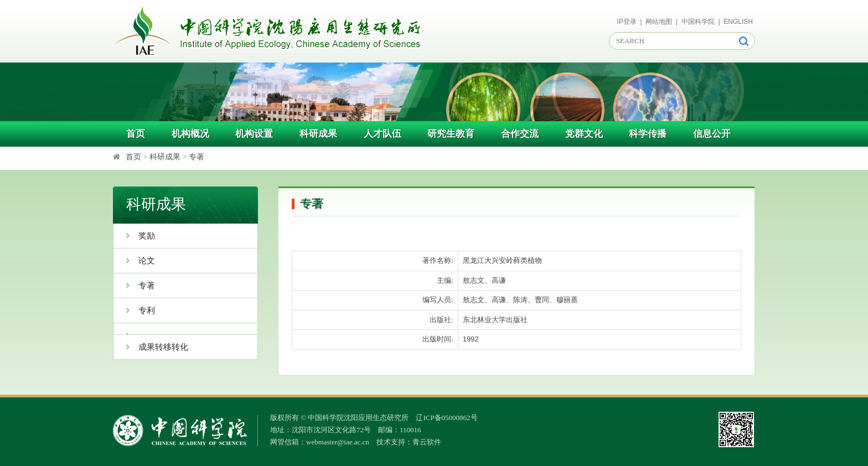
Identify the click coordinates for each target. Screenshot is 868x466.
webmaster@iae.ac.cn (338, 442)
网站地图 (659, 22)
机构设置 (254, 134)
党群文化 (584, 134)
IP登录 (627, 22)
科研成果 (318, 134)
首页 (136, 134)
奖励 (134, 236)
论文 (134, 261)
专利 (134, 310)
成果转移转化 (151, 347)
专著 (197, 157)
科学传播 (648, 134)
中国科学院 (698, 22)
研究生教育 (451, 134)
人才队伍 (383, 134)
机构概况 (190, 134)
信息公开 (712, 134)
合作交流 (520, 134)
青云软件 (427, 442)
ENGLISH (738, 22)
